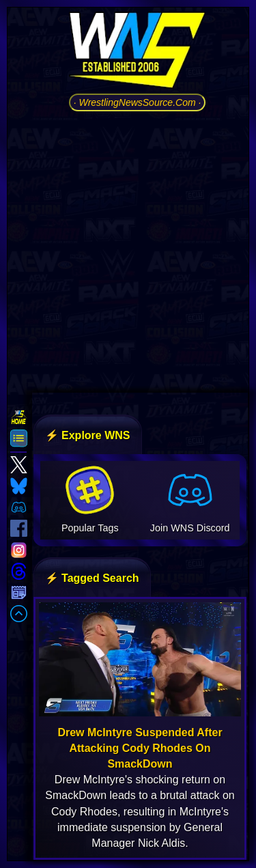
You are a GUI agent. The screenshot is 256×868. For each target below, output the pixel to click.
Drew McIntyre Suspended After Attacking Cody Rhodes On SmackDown (140, 748)
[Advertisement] (128, 250)
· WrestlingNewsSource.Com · (138, 102)
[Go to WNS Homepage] (137, 53)
